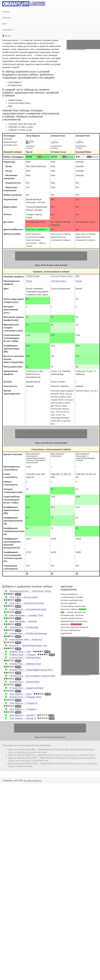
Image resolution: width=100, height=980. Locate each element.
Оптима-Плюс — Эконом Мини (21, 682)
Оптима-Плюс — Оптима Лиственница (25, 633)
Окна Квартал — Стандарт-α (20, 709)
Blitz (78, 276)
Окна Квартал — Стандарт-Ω (20, 703)
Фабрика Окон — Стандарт (19, 655)
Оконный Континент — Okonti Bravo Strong (27, 591)
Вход (7, 36)
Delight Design (33, 276)
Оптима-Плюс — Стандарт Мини (22, 697)
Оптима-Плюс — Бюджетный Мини (23, 688)
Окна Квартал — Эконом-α (19, 715)
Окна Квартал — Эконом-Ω (19, 718)
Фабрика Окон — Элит (17, 652)
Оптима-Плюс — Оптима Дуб (20, 627)
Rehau (29, 281)
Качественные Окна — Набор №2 (22, 639)
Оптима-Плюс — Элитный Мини (22, 658)
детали (46, 157)
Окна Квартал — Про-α (17, 694)
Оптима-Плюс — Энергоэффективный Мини (28, 670)
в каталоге (29, 148)
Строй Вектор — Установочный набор (24, 609)
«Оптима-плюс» (59, 281)
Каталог (6, 12)
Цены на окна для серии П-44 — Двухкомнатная (44, 755)
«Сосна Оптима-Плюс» (62, 276)
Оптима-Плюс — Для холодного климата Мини (29, 676)
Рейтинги (7, 18)
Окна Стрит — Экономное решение (23, 603)
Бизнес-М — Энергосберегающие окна (25, 645)
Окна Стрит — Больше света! (20, 597)
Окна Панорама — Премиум (20, 621)
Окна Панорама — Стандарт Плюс (23, 615)
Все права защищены (32, 781)
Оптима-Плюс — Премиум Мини (22, 664)
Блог (4, 24)
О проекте (8, 30)
